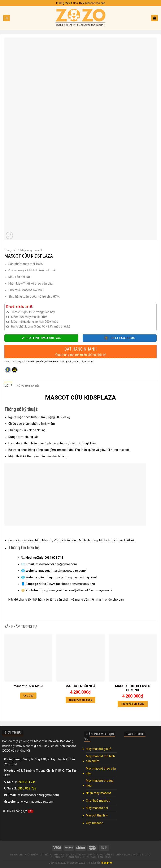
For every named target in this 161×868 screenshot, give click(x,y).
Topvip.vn (106, 863)
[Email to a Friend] (15, 370)
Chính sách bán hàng (97, 857)
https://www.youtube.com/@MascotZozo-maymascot (76, 590)
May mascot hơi (97, 808)
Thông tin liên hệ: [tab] (27, 386)
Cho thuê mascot (98, 801)
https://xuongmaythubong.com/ (75, 577)
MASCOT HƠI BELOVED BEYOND (133, 688)
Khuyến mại (79, 855)
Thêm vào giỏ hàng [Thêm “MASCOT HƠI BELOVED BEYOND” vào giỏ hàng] (133, 704)
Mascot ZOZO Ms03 (28, 686)
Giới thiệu (31, 855)
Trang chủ (10, 250)
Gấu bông (71, 540)
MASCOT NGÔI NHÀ (80, 686)
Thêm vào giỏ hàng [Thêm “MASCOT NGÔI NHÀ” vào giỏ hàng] (80, 700)
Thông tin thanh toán (66, 857)
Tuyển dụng (95, 855)
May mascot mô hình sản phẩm (100, 759)
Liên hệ (109, 855)
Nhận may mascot (31, 250)
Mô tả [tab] (8, 386)
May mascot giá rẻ (99, 749)
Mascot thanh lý (97, 815)
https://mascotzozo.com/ (68, 571)
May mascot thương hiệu (59, 361)
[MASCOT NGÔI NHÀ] (80, 658)
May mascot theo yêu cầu (31, 361)
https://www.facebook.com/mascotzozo (67, 584)
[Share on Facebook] (8, 370)
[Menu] (7, 18)
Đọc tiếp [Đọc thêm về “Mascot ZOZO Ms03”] (28, 696)
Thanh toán (62, 855)
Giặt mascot (94, 823)
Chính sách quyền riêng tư (133, 855)
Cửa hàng (46, 855)
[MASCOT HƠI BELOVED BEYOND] (133, 658)
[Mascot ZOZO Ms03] (28, 658)
